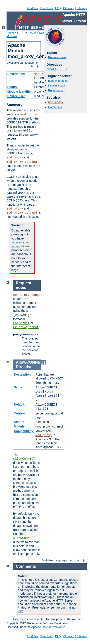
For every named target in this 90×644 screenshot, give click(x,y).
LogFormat (21, 323)
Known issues (57, 86)
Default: (20, 404)
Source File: (16, 96)
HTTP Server (28, 33)
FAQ (58, 8)
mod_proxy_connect (22, 162)
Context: (20, 413)
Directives (47, 8)
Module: (20, 426)
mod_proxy (42, 74)
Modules (33, 8)
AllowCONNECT (57, 69)
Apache (11, 33)
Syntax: (20, 387)
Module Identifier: (20, 92)
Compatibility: (24, 431)
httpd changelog (58, 81)
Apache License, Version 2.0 (49, 627)
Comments (55, 107)
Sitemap (82, 8)
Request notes (57, 57)
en (38, 63)
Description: (16, 74)
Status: (13, 87)
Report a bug (56, 90)
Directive (24, 367)
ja (38, 66)
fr (32, 66)
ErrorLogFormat (26, 327)
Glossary (69, 8)
